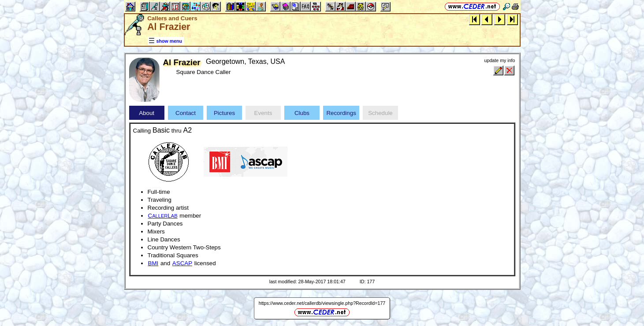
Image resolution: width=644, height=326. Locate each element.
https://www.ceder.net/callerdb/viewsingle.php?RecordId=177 (322, 303)
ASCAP (182, 263)
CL (163, 216)
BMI (153, 263)
